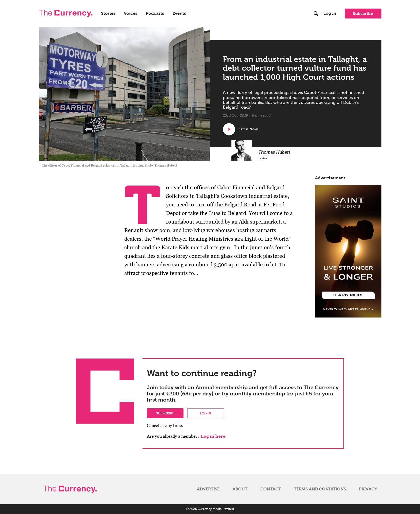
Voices (130, 13)
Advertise (208, 489)
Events (179, 13)
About (240, 489)
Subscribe (363, 14)
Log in (205, 413)
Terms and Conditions (320, 489)
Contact (271, 489)
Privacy (368, 489)
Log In (330, 13)
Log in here (213, 436)
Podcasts (155, 13)
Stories (108, 13)
